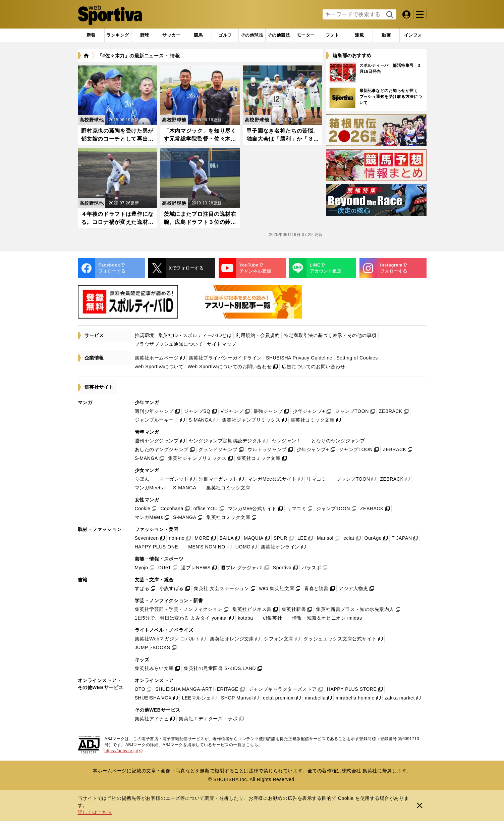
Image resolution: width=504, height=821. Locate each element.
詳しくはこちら (95, 812)
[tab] (145, 35)
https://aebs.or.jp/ (124, 751)
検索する (389, 15)
